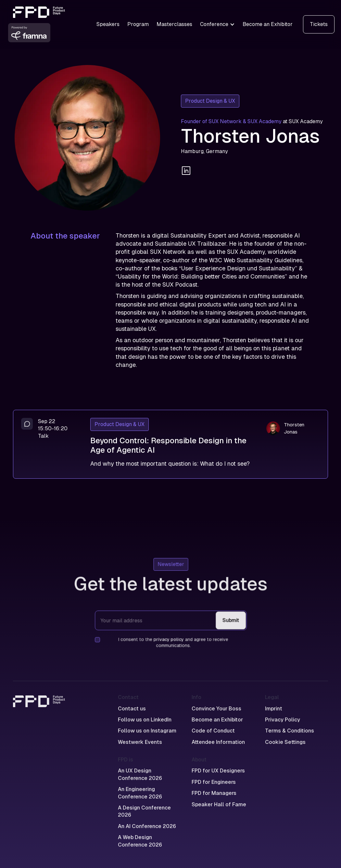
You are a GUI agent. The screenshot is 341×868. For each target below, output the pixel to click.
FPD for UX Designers (218, 771)
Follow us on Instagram (147, 731)
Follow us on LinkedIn (145, 720)
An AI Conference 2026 (147, 826)
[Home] (39, 720)
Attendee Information (218, 742)
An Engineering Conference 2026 (140, 793)
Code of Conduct (213, 731)
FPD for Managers (214, 793)
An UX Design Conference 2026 (140, 774)
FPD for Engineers (214, 782)
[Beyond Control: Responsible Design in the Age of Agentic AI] (170, 444)
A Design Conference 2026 (144, 811)
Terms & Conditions (290, 731)
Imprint (274, 709)
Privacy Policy (283, 720)
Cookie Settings (285, 742)
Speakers (108, 24)
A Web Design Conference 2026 (140, 841)
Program (138, 24)
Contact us (132, 709)
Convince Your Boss (216, 709)
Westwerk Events (140, 742)
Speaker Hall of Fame (219, 804)
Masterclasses (174, 24)
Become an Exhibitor (268, 24)
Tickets (319, 24)
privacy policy (168, 639)
